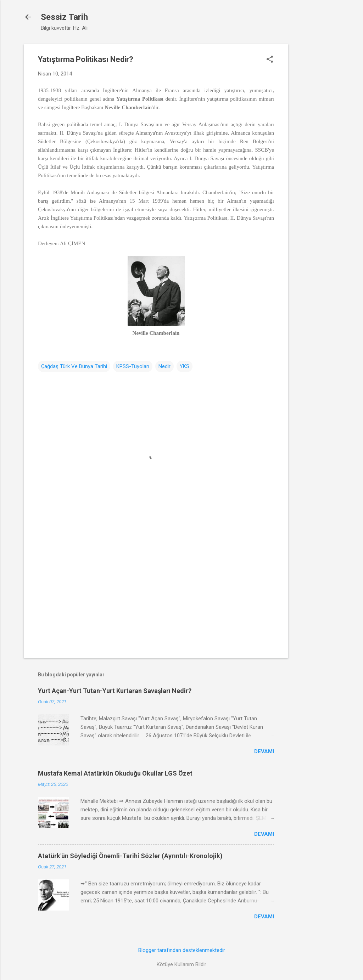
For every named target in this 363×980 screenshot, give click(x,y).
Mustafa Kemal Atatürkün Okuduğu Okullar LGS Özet (115, 773)
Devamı (264, 751)
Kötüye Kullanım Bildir (181, 964)
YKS (185, 366)
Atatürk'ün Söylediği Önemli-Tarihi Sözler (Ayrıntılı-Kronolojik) (130, 856)
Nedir (164, 366)
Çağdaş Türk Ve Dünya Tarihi (74, 366)
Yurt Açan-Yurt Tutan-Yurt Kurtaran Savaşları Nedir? (115, 691)
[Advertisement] (317, 151)
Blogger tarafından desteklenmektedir (182, 950)
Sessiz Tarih (64, 17)
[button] (270, 60)
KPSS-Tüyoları (133, 366)
